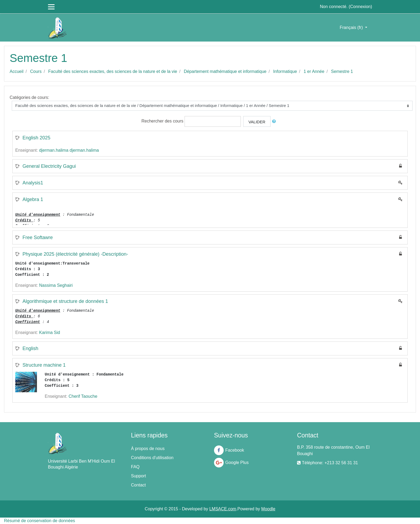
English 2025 (36, 138)
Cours (36, 71)
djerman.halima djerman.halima (69, 150)
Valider (257, 122)
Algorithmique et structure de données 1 (65, 301)
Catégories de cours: (29, 97)
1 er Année (314, 71)
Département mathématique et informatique (225, 71)
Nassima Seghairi (56, 285)
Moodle (268, 509)
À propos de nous (148, 449)
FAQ (135, 467)
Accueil (17, 71)
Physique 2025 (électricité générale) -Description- (75, 254)
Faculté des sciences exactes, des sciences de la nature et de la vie (113, 71)
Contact (138, 485)
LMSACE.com (223, 509)
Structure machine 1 (44, 365)
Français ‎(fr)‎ (352, 27)
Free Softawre (38, 237)
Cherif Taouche (83, 396)
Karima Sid (50, 332)
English (30, 348)
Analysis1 (33, 183)
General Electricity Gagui (49, 166)
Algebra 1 (33, 199)
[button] (275, 122)
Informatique (285, 71)
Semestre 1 (342, 71)
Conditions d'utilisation (152, 458)
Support (138, 476)
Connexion (360, 7)
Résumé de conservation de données (40, 521)
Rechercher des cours (162, 121)
